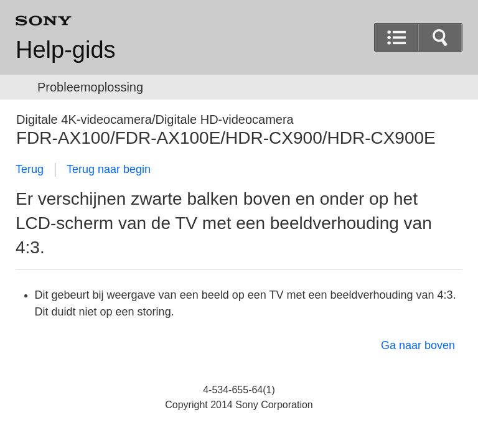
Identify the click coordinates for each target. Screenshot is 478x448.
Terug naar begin (109, 169)
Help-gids (66, 50)
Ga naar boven (418, 345)
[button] (440, 37)
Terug (30, 169)
